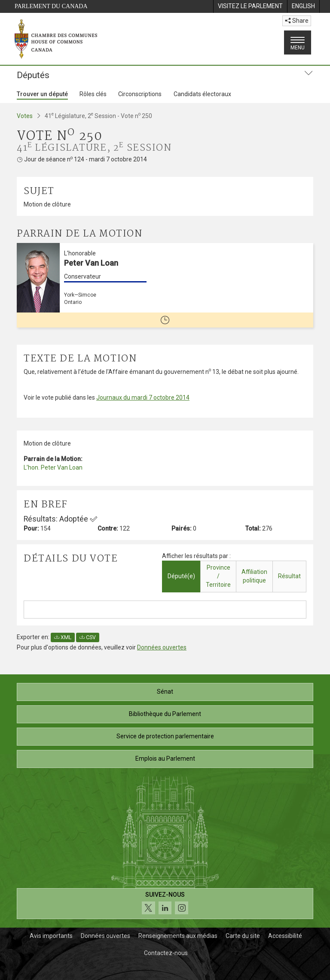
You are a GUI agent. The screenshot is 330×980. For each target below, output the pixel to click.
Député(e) (181, 576)
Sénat (165, 692)
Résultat (289, 576)
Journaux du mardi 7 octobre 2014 (143, 397)
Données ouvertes (162, 647)
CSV (88, 637)
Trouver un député (42, 94)
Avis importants (51, 936)
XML (63, 637)
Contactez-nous (166, 953)
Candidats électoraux (202, 94)
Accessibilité (285, 936)
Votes (25, 116)
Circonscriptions (140, 94)
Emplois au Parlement (165, 759)
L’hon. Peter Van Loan (53, 467)
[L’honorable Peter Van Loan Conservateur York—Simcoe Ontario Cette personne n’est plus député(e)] (165, 285)
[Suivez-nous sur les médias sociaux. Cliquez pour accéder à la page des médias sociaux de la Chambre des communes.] (165, 904)
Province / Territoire (218, 576)
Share (297, 21)
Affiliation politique (254, 576)
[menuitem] (250, 6)
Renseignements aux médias (178, 936)
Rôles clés (93, 94)
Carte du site (243, 936)
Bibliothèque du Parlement (165, 714)
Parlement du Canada (51, 6)
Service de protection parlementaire (165, 736)
